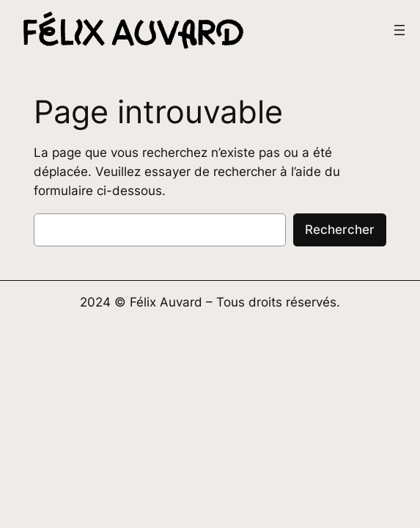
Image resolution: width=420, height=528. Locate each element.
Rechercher (340, 230)
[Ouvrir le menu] (399, 30)
